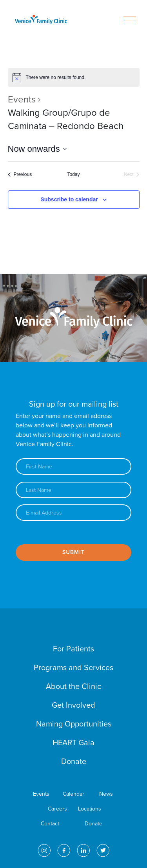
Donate (74, 762)
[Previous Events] (20, 175)
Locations (90, 809)
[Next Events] (132, 175)
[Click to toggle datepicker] (37, 149)
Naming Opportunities (74, 724)
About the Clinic (73, 687)
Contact (50, 824)
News (106, 794)
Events (22, 100)
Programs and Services (73, 668)
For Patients (73, 649)
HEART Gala (73, 743)
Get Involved (73, 705)
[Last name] (73, 490)
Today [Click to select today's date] (73, 174)
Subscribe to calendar (69, 199)
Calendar (73, 794)
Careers (57, 809)
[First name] (73, 466)
